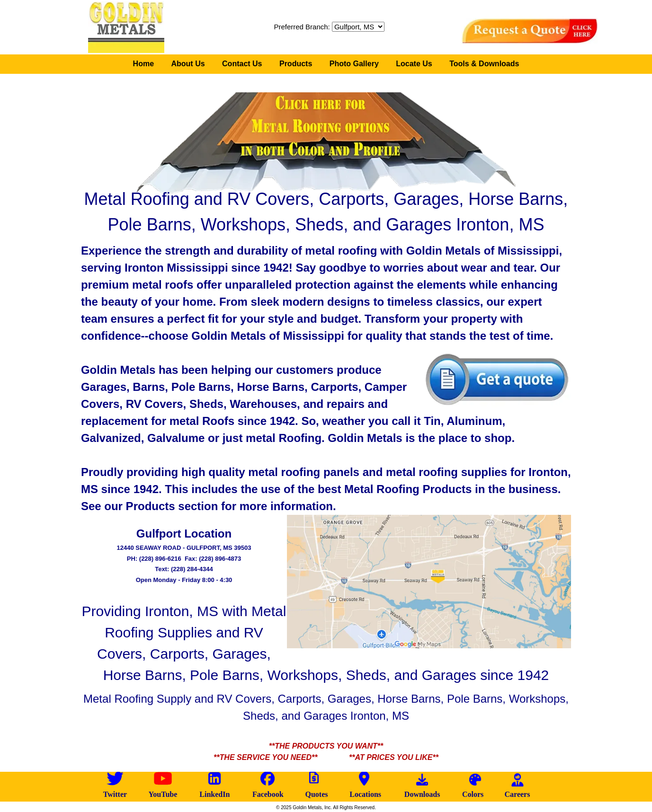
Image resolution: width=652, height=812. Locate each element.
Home (143, 64)
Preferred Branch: (329, 27)
